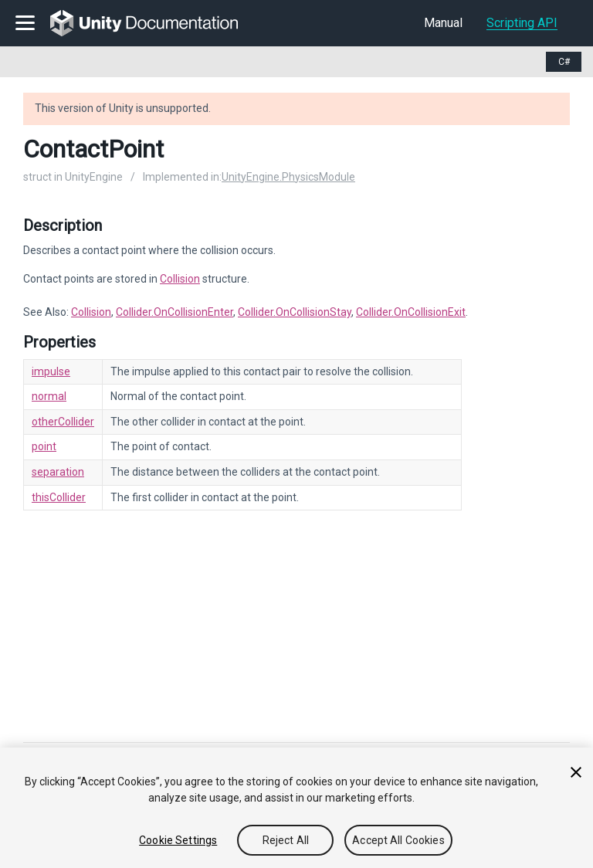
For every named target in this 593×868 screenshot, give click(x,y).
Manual (443, 23)
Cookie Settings (178, 840)
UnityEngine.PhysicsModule (288, 177)
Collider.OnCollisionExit (411, 312)
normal (49, 396)
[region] (296, 808)
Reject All (286, 840)
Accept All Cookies (398, 840)
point (44, 446)
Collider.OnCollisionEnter (175, 312)
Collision (180, 279)
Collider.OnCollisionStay (295, 312)
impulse (51, 371)
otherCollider (63, 422)
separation (58, 472)
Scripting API (522, 23)
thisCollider (59, 497)
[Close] (576, 772)
